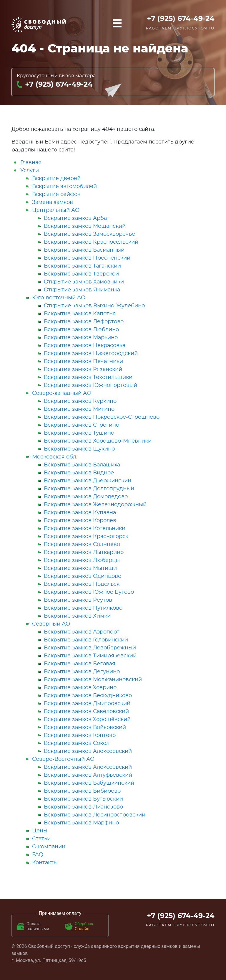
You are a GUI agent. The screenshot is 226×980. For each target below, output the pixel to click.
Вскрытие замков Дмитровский (87, 704)
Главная (31, 163)
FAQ (38, 855)
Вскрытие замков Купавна (80, 513)
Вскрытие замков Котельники (85, 529)
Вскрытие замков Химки (77, 616)
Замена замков (53, 202)
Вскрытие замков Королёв (80, 521)
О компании (49, 847)
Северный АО (51, 624)
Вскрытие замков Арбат (77, 218)
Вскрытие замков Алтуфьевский (88, 775)
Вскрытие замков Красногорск (86, 537)
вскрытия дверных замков (148, 946)
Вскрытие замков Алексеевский (88, 751)
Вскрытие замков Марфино (81, 823)
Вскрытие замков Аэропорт (82, 632)
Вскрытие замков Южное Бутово (89, 592)
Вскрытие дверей (56, 179)
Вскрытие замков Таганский (82, 266)
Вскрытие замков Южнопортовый (90, 385)
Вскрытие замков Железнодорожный (95, 505)
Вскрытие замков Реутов (78, 600)
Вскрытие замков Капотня (80, 314)
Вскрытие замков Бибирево (82, 791)
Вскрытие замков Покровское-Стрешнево (102, 417)
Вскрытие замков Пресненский (87, 258)
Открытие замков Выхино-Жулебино (94, 306)
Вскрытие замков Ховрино (80, 688)
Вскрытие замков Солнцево (82, 545)
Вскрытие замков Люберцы (82, 560)
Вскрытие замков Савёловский (86, 712)
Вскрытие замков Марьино (81, 338)
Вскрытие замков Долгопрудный (89, 489)
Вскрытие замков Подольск (82, 584)
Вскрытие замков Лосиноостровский (95, 815)
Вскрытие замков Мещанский (85, 226)
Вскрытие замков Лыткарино (84, 552)
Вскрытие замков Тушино (79, 433)
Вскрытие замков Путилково (83, 608)
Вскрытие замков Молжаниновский (93, 680)
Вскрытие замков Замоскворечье (89, 234)
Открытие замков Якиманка (82, 290)
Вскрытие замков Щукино (79, 449)
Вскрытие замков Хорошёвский (87, 720)
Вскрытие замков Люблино (81, 330)
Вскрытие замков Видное (79, 473)
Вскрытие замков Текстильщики (88, 377)
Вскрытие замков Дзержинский (88, 481)
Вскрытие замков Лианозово (83, 807)
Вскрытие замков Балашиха (82, 465)
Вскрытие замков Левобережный (90, 648)
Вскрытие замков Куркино (80, 401)
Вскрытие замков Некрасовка (85, 346)
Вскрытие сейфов (56, 194)
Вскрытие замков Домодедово (86, 497)
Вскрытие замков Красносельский (91, 242)
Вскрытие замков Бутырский (83, 799)
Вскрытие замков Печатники (83, 362)
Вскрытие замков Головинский (86, 640)
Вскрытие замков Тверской (81, 274)
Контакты (45, 863)
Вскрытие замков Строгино (82, 425)
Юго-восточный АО (59, 298)
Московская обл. (55, 457)
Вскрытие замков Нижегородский (91, 354)
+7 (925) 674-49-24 (181, 19)
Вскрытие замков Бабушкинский (89, 783)
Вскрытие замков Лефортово (84, 322)
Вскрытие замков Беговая (80, 664)
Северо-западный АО (62, 393)
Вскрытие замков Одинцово (83, 576)
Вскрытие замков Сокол (77, 743)
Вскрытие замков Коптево (80, 735)
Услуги (30, 171)
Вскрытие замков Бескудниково (88, 696)
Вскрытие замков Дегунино (82, 672)
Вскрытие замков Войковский (85, 727)
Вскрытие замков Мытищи (80, 568)
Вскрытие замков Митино (79, 409)
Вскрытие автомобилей (64, 187)
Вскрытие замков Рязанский (83, 369)
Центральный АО (56, 210)
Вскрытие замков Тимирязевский (90, 656)
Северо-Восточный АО (63, 759)
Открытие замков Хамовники (84, 282)
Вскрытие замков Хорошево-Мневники (98, 441)
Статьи (41, 839)
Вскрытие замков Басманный (84, 250)
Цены (40, 831)
